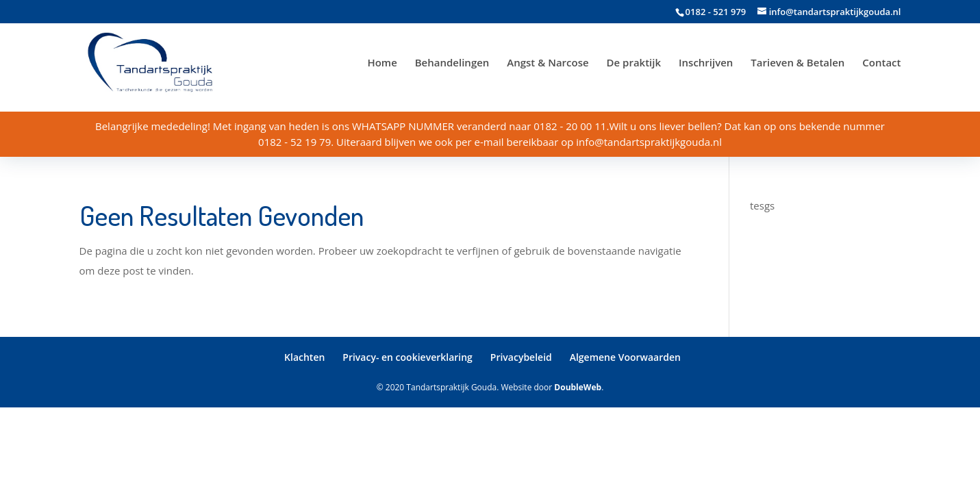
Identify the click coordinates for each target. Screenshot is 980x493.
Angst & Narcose (548, 63)
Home (382, 63)
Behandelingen (452, 63)
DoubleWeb (578, 387)
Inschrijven (706, 63)
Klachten (304, 357)
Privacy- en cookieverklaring (407, 357)
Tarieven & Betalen (797, 63)
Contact (881, 63)
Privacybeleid (521, 357)
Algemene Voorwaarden (625, 357)
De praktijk (634, 63)
